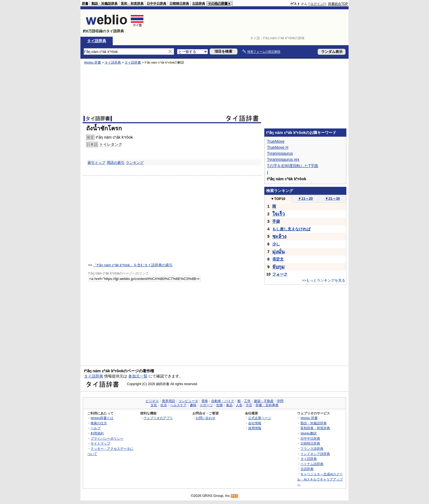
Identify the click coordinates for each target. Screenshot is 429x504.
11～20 (305, 198)
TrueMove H (278, 147)
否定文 (278, 259)
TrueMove (276, 141)
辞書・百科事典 (267, 405)
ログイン (317, 4)
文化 (154, 405)
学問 (280, 401)
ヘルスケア (178, 405)
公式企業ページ (260, 418)
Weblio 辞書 (92, 62)
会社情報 (255, 423)
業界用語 (169, 401)
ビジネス (152, 401)
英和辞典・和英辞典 (315, 428)
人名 (239, 405)
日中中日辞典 (156, 4)
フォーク (280, 274)
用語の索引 (116, 163)
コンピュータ (188, 401)
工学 (247, 401)
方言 (249, 405)
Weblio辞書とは (102, 418)
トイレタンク (111, 144)
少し (276, 244)
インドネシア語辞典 (315, 454)
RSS (235, 496)
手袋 (276, 221)
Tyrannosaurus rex (283, 159)
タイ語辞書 (133, 62)
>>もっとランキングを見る (324, 280)
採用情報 (255, 428)
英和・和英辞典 (132, 4)
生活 (164, 405)
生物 (219, 405)
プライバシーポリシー (107, 438)
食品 (229, 405)
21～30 (333, 198)
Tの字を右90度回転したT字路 (293, 166)
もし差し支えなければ (291, 229)
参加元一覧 (138, 376)
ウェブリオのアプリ (158, 418)
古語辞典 (199, 4)
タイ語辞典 (97, 41)
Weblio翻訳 (308, 433)
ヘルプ (95, 428)
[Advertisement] (248, 23)
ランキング (135, 163)
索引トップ (96, 163)
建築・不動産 (264, 401)
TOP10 (278, 199)
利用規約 (97, 433)
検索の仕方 (99, 423)
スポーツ (206, 405)
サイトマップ (100, 443)
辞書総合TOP (338, 4)
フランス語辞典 (312, 449)
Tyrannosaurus (280, 153)
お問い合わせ (205, 418)
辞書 (85, 4)
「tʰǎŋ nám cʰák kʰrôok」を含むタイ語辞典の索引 (133, 265)
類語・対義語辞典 (105, 4)
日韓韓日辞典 (179, 4)
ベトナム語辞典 (312, 464)
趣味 (193, 405)
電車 (205, 401)
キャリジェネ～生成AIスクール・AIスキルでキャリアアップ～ (320, 479)
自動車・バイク (223, 401)
